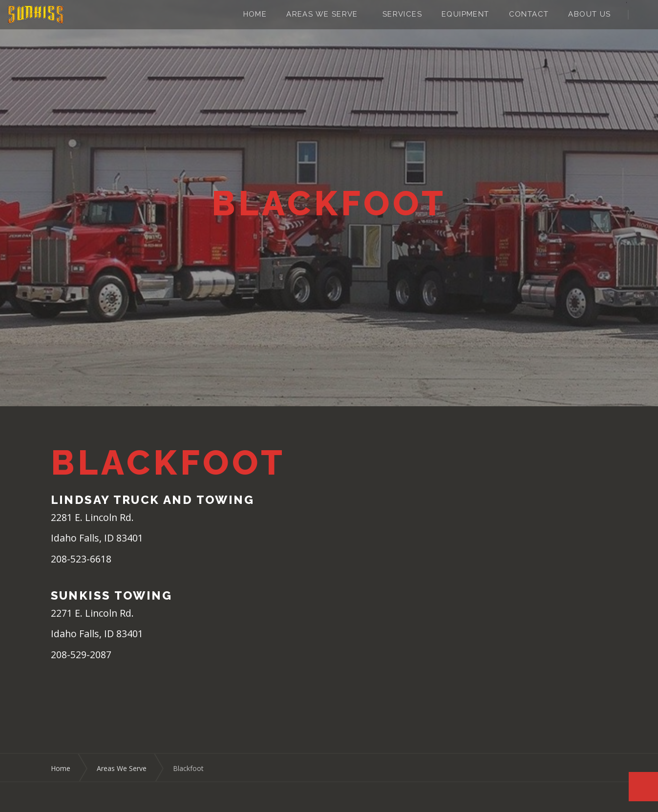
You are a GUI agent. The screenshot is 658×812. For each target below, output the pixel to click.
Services (402, 14)
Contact (529, 14)
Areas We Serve (322, 14)
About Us (589, 14)
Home (255, 14)
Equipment (466, 14)
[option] (329, 203)
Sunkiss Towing (36, 15)
